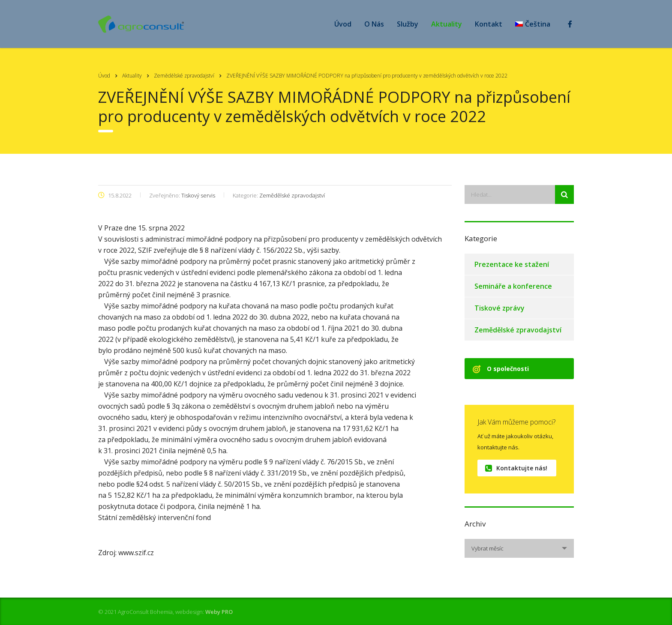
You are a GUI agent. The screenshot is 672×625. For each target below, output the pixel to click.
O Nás (374, 24)
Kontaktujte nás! (516, 468)
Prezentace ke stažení (512, 264)
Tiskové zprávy (499, 308)
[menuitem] (533, 24)
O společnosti (501, 369)
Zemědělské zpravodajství (518, 330)
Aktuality (447, 24)
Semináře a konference (513, 286)
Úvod (343, 24)
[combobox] (519, 548)
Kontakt (489, 24)
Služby (408, 24)
